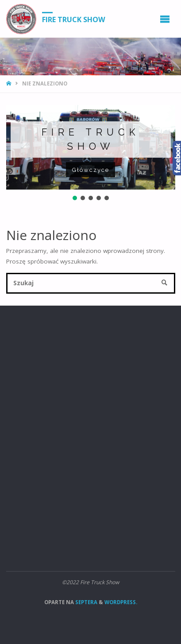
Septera (86, 602)
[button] (75, 198)
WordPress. (121, 602)
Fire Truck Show (74, 19)
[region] (91, 153)
